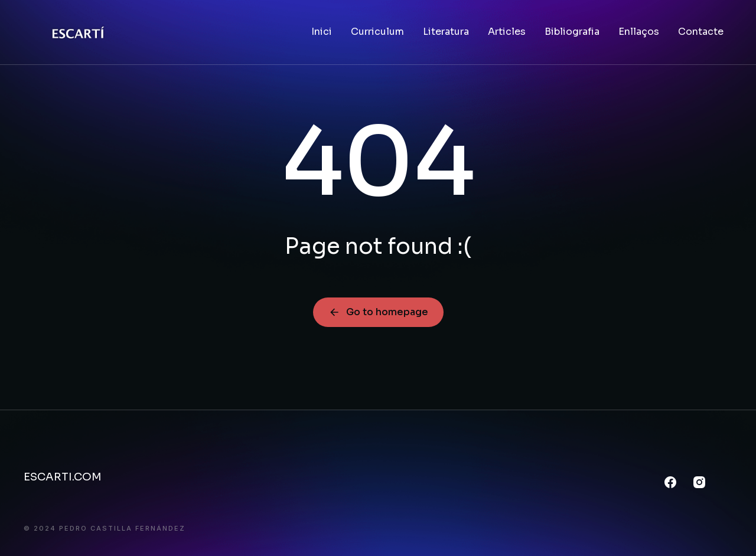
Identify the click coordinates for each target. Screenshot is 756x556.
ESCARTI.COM (63, 477)
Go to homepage (378, 312)
